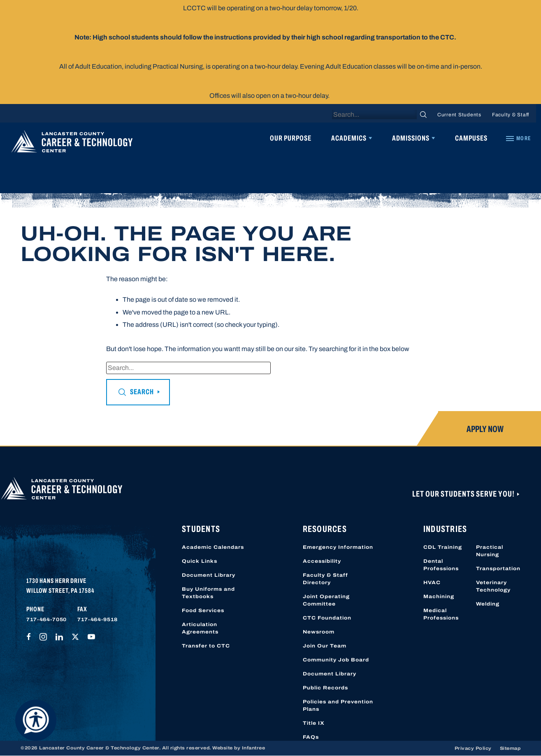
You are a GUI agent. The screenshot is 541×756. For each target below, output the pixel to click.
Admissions (411, 138)
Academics (349, 138)
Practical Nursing (490, 551)
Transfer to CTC (206, 646)
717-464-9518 (98, 620)
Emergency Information (338, 547)
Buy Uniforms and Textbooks (208, 593)
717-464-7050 (46, 620)
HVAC (432, 583)
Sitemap (510, 748)
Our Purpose (291, 138)
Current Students (459, 115)
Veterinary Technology (493, 586)
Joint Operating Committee (326, 600)
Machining (439, 596)
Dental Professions (441, 565)
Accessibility (322, 561)
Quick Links (200, 561)
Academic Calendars (213, 547)
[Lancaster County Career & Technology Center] (72, 143)
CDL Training (443, 547)
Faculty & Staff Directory (325, 579)
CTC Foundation (327, 618)
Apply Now (485, 429)
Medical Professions (441, 614)
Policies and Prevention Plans (338, 705)
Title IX (314, 723)
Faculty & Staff (511, 115)
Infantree (254, 748)
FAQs (311, 737)
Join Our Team (325, 646)
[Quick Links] (518, 139)
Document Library (209, 575)
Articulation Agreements (200, 628)
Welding (488, 604)
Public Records (325, 688)
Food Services (203, 610)
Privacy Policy (473, 748)
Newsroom (319, 632)
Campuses (471, 138)
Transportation (498, 569)
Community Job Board (336, 660)
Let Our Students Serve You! (464, 494)
